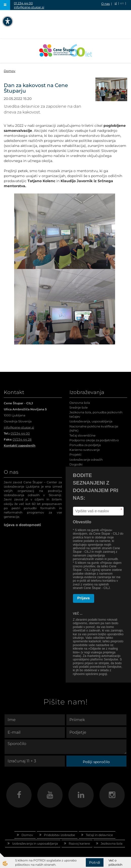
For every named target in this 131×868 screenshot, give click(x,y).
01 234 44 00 (23, 3)
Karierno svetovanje (85, 450)
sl (116, 3)
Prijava (83, 598)
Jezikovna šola (112, 843)
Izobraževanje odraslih (86, 460)
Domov (10, 71)
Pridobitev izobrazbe (59, 835)
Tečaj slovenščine (82, 435)
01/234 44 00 (20, 433)
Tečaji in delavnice (99, 835)
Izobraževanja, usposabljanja (91, 421)
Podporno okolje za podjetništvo (94, 440)
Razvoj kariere (79, 843)
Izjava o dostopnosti (22, 525)
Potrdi (95, 862)
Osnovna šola (80, 403)
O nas (106, 4)
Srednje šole (78, 407)
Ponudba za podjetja (85, 445)
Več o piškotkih (115, 862)
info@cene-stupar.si (29, 7)
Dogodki (76, 464)
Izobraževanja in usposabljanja (35, 843)
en (122, 3)
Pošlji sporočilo (96, 762)
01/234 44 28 (22, 439)
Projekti (75, 455)
